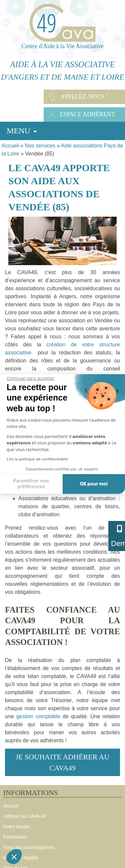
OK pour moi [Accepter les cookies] (94, 484)
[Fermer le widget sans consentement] (30, 378)
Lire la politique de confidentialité (37, 459)
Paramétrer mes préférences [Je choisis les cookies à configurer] (31, 484)
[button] (14, 857)
